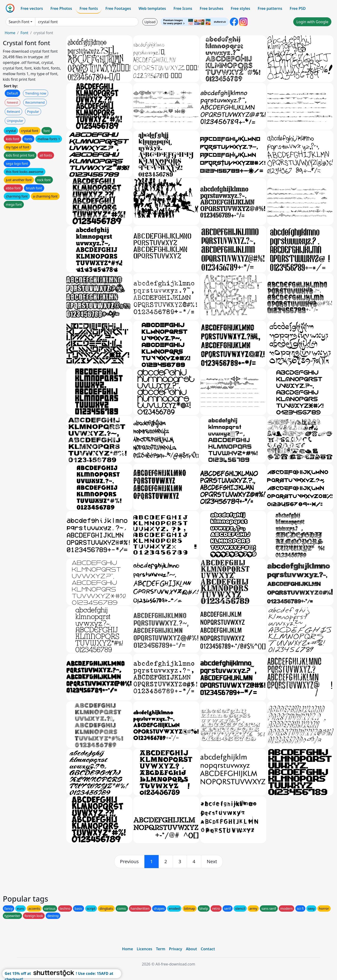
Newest (13, 102)
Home (10, 33)
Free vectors (32, 8)
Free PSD (298, 8)
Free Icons (183, 8)
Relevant (13, 112)
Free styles (240, 8)
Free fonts (89, 8)
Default (12, 93)
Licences (144, 949)
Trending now (36, 93)
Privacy (176, 949)
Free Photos (61, 8)
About (191, 949)
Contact (208, 949)
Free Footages (118, 8)
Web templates (152, 8)
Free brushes (211, 8)
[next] (212, 862)
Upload (150, 22)
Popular (33, 112)
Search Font (19, 22)
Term (161, 949)
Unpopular (15, 121)
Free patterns (270, 8)
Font (24, 33)
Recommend (35, 102)
